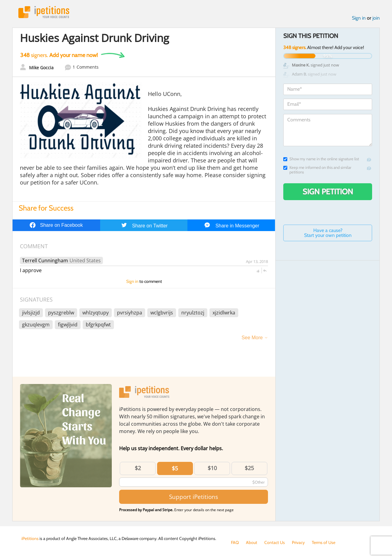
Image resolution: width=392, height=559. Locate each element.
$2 (138, 468)
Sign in (359, 18)
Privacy (298, 542)
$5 (175, 468)
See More (252, 338)
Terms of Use (324, 542)
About (252, 542)
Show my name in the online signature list (321, 159)
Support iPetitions (194, 497)
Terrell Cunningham (45, 260)
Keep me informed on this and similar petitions (317, 170)
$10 (212, 468)
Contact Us (275, 542)
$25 (249, 468)
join (376, 18)
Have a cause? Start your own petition (328, 233)
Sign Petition (328, 192)
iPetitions (44, 12)
